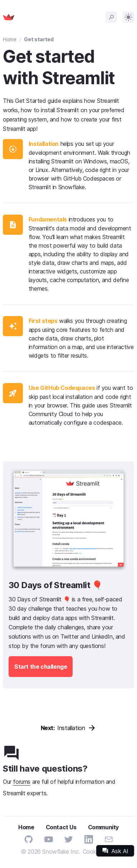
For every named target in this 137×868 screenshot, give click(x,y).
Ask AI (115, 851)
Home (10, 39)
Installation (44, 144)
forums (22, 782)
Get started (39, 39)
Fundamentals (48, 219)
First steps (43, 321)
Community (103, 827)
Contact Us (61, 827)
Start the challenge (41, 667)
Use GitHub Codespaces (62, 388)
